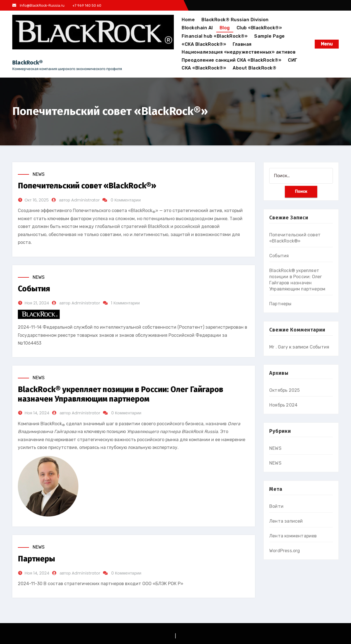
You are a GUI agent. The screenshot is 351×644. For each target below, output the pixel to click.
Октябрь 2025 (284, 390)
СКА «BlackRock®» (204, 68)
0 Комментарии (126, 200)
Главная (242, 44)
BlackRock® (27, 63)
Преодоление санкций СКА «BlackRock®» (231, 60)
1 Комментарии (125, 303)
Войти (276, 506)
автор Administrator (80, 200)
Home (188, 20)
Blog (225, 28)
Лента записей (286, 521)
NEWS (39, 174)
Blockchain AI (197, 28)
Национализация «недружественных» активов (239, 52)
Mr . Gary (279, 347)
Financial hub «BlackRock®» (215, 36)
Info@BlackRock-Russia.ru (38, 5)
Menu (327, 44)
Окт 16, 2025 (37, 200)
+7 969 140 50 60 (86, 5)
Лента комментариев (293, 536)
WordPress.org (285, 551)
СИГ (293, 60)
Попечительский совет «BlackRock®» (87, 186)
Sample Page (270, 36)
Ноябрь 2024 (283, 405)
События (34, 289)
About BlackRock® (254, 68)
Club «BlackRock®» (259, 28)
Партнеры (36, 559)
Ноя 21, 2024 (37, 303)
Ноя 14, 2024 (37, 413)
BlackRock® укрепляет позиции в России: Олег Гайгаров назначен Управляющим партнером (121, 394)
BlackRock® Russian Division (235, 20)
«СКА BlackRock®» (204, 44)
